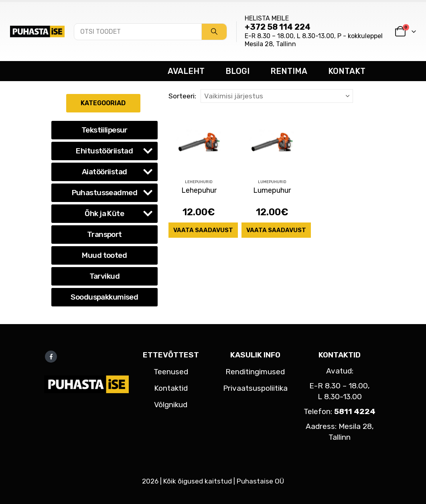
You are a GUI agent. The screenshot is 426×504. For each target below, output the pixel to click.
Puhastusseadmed (104, 193)
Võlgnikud (171, 405)
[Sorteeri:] (277, 96)
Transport (104, 234)
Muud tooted (104, 255)
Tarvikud (104, 276)
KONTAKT (347, 71)
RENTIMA (289, 71)
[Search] (214, 32)
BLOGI (237, 71)
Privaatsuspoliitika (255, 388)
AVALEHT (186, 71)
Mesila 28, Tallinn (270, 44)
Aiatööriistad (104, 172)
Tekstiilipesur (104, 130)
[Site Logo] (37, 31)
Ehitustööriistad (104, 151)
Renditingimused (255, 372)
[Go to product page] (199, 141)
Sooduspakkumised (104, 297)
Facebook (51, 357)
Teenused (171, 372)
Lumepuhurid (272, 182)
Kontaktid (171, 388)
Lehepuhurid (199, 182)
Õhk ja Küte (104, 213)
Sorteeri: (182, 96)
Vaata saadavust (203, 230)
